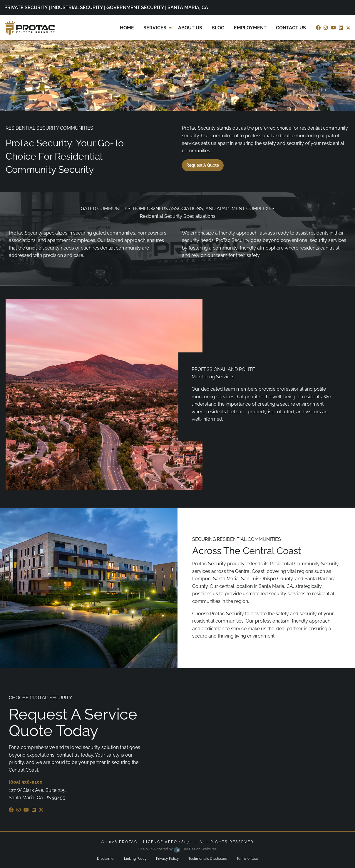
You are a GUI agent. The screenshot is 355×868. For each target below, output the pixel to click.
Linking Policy (135, 859)
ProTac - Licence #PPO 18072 (156, 842)
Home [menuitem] (127, 28)
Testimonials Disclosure (208, 859)
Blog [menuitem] (218, 28)
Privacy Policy (168, 859)
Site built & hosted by (177, 849)
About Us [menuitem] (190, 28)
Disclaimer (106, 859)
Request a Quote (203, 165)
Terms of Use (247, 859)
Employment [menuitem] (250, 28)
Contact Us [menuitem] (291, 28)
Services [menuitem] (155, 28)
